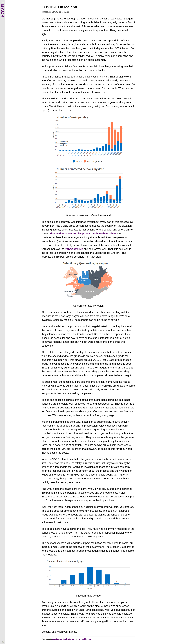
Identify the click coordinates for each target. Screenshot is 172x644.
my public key (85, 639)
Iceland (65, 12)
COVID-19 (56, 12)
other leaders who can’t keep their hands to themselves (82, 233)
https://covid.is (74, 249)
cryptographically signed (63, 639)
